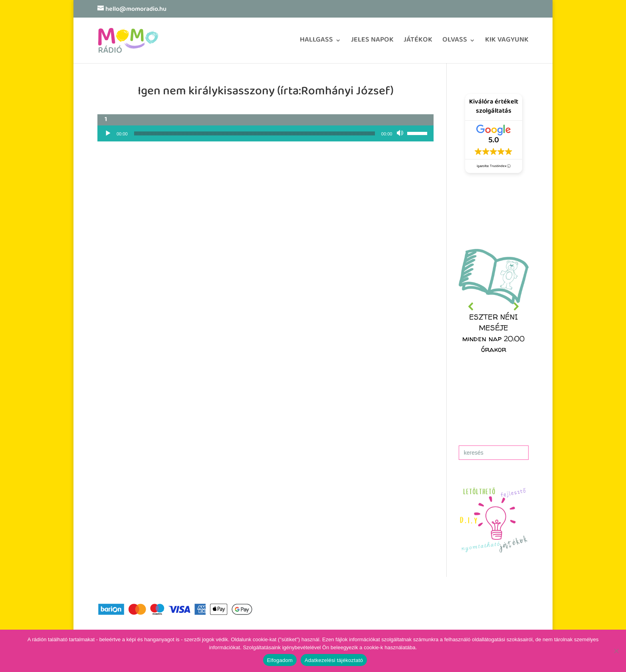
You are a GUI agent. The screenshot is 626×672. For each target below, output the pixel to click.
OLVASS (455, 43)
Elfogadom (280, 660)
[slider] (255, 133)
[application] (265, 133)
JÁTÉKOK (418, 43)
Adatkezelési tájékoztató (334, 660)
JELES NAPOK (372, 43)
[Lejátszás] (108, 133)
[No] (616, 651)
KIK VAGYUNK (507, 43)
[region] (494, 306)
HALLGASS (316, 43)
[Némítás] (401, 133)
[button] (494, 306)
